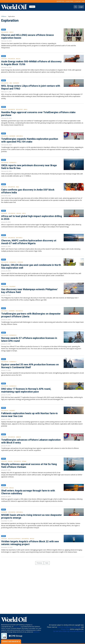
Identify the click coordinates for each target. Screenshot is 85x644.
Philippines (12, 287)
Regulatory (19, 109)
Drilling (19, 213)
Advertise (60, 1)
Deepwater (16, 83)
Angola (18, 59)
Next (47, 563)
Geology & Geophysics (14, 539)
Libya (11, 83)
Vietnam (24, 461)
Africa (25, 109)
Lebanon (18, 437)
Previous (39, 563)
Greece (11, 32)
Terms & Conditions (64, 627)
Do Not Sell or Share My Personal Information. (69, 631)
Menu (32, 7)
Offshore (4, 16)
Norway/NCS (13, 163)
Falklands (12, 411)
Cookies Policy (76, 627)
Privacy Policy (65, 629)
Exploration (5, 32)
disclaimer (36, 632)
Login (81, 7)
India (17, 187)
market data (17, 627)
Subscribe (70, 1)
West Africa (20, 136)
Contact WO (80, 1)
